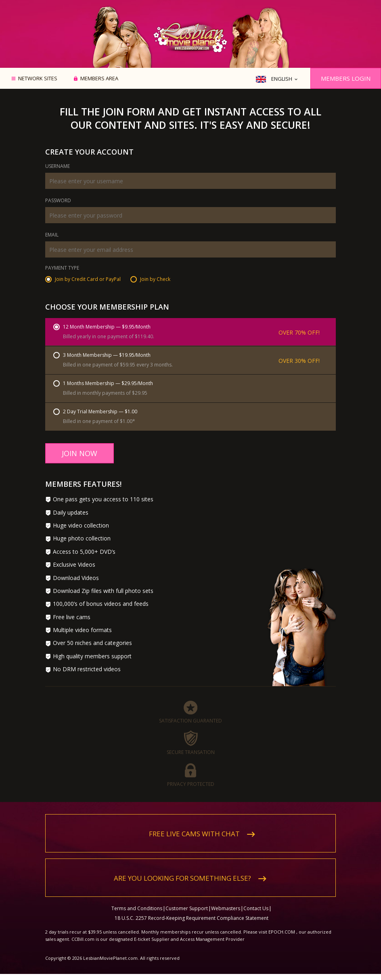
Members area (99, 79)
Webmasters (226, 908)
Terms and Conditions (137, 908)
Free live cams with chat (194, 834)
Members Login (346, 78)
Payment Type (62, 268)
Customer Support (187, 908)
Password (58, 201)
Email (52, 235)
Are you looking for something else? (182, 878)
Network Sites (38, 79)
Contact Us (256, 908)
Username (58, 167)
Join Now (80, 453)
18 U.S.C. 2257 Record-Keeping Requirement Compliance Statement (192, 918)
